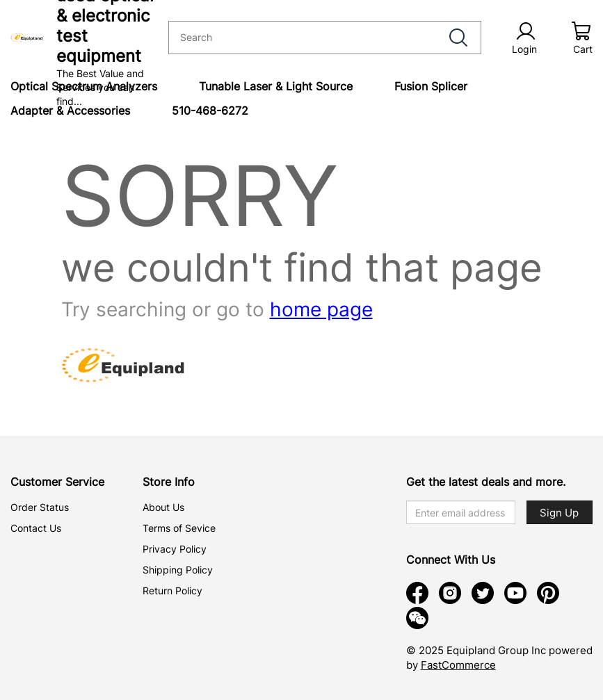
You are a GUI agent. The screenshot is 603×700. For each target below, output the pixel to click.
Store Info (169, 482)
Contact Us (36, 528)
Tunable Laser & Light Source (276, 86)
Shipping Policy (178, 570)
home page (321, 309)
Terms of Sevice (179, 528)
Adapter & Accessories (70, 111)
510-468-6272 (210, 111)
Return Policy (172, 591)
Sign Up (559, 513)
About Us (163, 507)
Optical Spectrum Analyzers (84, 86)
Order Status (40, 507)
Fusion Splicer (431, 86)
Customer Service (57, 482)
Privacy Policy (175, 549)
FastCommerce (458, 665)
